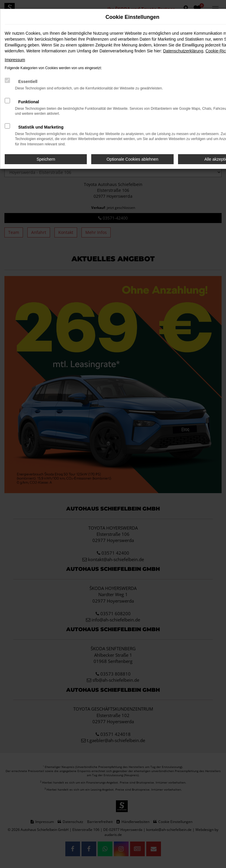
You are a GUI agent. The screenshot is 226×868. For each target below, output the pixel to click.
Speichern (46, 159)
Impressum (15, 60)
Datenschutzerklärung (183, 51)
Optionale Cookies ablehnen (132, 159)
